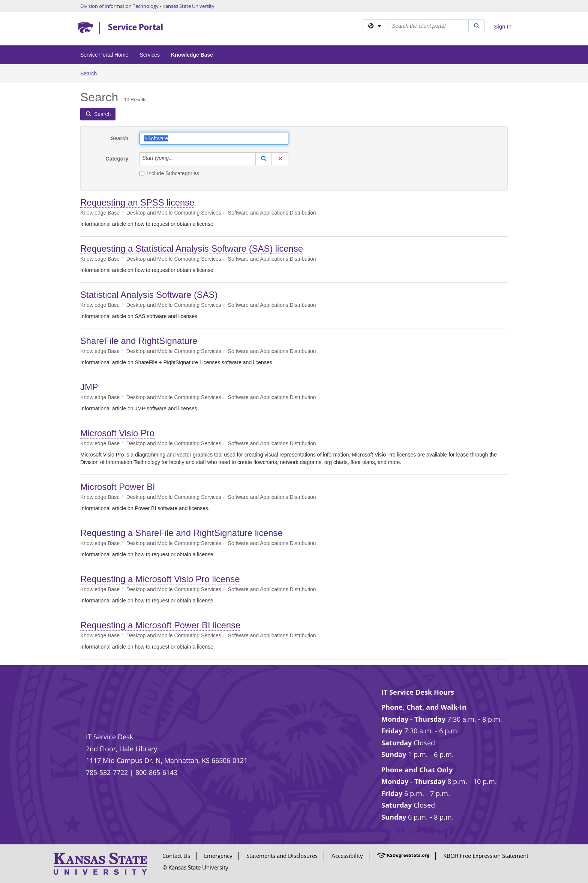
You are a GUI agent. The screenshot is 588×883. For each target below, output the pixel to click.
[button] (264, 159)
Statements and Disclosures (282, 856)
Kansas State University (188, 6)
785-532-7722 (107, 772)
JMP (89, 387)
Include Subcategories (169, 173)
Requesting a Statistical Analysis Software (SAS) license (192, 249)
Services (150, 55)
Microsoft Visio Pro (117, 433)
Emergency (218, 856)
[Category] (177, 159)
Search (91, 73)
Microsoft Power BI (118, 487)
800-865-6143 (156, 772)
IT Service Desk (109, 737)
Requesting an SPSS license (137, 202)
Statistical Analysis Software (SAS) (149, 295)
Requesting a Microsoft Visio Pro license (160, 579)
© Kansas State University (195, 867)
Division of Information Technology (119, 6)
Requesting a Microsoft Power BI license (160, 625)
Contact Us (176, 856)
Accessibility (347, 856)
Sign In (503, 26)
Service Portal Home (104, 55)
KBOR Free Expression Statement (486, 856)
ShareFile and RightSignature (139, 341)
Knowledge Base (192, 55)
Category (117, 159)
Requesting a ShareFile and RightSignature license (181, 533)
